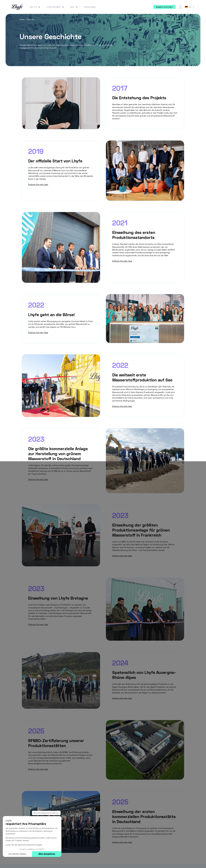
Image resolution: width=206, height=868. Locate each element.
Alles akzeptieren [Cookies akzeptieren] (47, 854)
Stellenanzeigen (90, 7)
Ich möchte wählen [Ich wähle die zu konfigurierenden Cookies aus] (17, 854)
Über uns (35, 7)
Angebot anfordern (164, 7)
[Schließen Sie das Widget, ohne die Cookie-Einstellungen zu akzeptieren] (46, 813)
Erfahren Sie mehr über (38, 185)
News (74, 7)
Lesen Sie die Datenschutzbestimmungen (24, 845)
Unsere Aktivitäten (55, 7)
